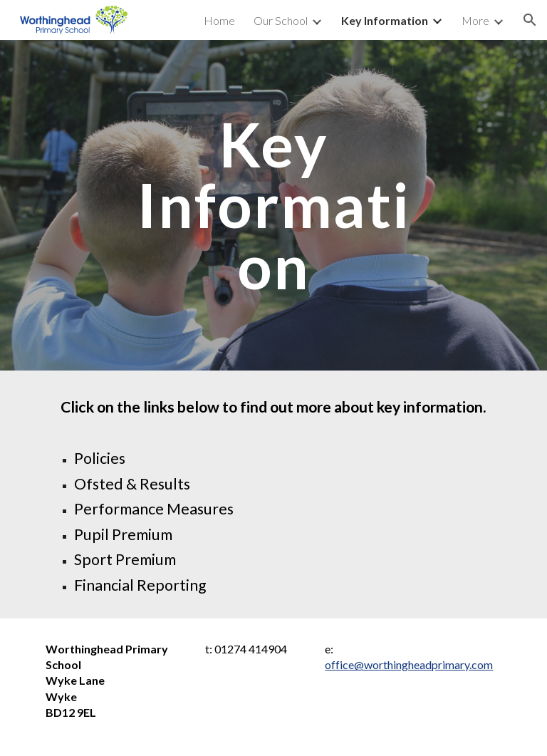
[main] (273, 205)
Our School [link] (281, 20)
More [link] (475, 20)
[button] (530, 20)
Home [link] (219, 20)
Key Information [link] (385, 20)
